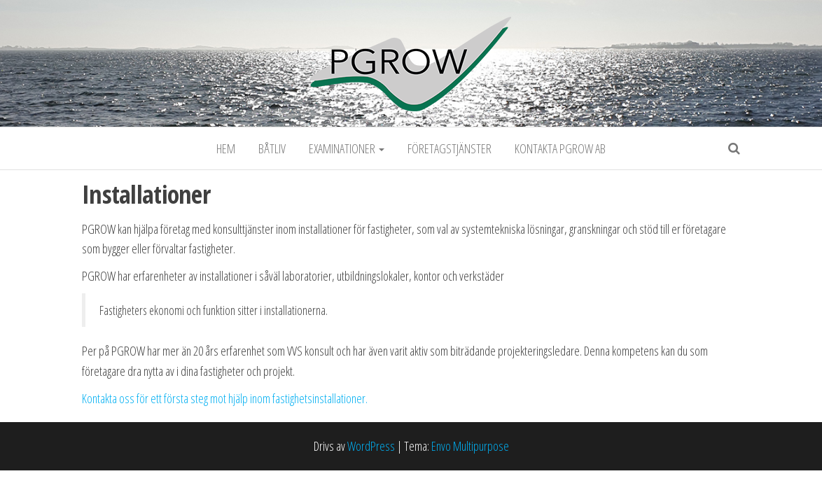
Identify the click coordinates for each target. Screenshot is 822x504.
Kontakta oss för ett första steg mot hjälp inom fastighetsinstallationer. (225, 398)
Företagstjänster (450, 148)
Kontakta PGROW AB (560, 148)
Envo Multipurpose (470, 446)
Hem (226, 148)
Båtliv (272, 148)
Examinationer (347, 148)
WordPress (371, 446)
